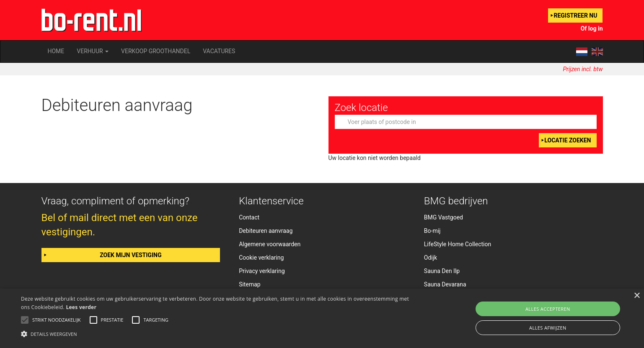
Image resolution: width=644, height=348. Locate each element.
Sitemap (250, 284)
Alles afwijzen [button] (548, 328)
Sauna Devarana (445, 284)
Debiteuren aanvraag (266, 231)
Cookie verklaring (261, 258)
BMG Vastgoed (444, 217)
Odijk (431, 258)
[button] (217, 334)
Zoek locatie (361, 108)
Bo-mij (432, 231)
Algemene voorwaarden (270, 244)
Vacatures (219, 51)
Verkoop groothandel (156, 51)
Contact (249, 217)
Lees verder (81, 307)
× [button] (637, 296)
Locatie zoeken (568, 140)
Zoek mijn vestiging (131, 255)
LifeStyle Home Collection (458, 244)
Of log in (592, 28)
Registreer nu (575, 15)
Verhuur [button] (93, 51)
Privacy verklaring (262, 271)
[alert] (322, 318)
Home (56, 51)
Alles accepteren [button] (548, 309)
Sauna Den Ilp (442, 271)
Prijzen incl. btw (583, 69)
